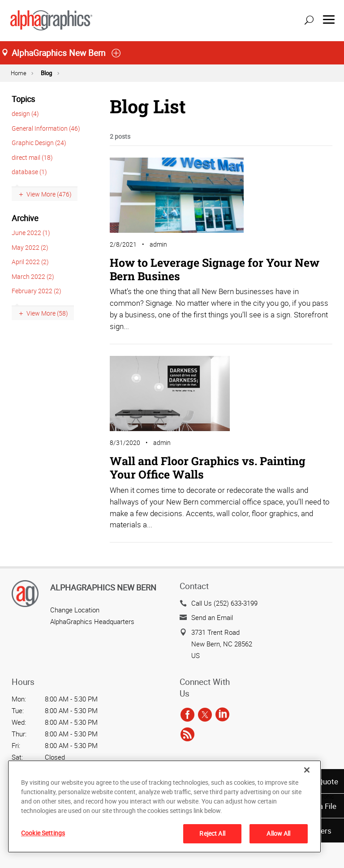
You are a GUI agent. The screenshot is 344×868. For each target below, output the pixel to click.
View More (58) (47, 313)
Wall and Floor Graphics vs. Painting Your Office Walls (208, 468)
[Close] (307, 770)
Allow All (278, 833)
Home (19, 73)
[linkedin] (222, 715)
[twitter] (205, 715)
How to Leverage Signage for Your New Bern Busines (215, 269)
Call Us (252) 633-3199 (224, 603)
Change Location (75, 610)
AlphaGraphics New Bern (103, 587)
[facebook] (187, 715)
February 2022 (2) (37, 291)
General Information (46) (46, 128)
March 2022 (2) (33, 276)
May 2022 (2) (30, 247)
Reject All (212, 833)
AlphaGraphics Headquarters (92, 621)
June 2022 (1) (31, 233)
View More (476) (49, 194)
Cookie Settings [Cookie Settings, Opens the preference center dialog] (43, 833)
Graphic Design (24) (39, 143)
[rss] (187, 735)
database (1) (29, 172)
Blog (46, 73)
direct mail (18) (32, 157)
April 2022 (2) (30, 262)
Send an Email (212, 617)
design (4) (25, 113)
